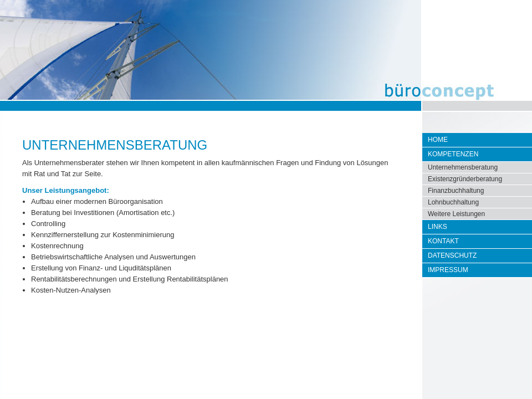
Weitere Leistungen (456, 214)
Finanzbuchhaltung (456, 191)
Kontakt (443, 241)
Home (438, 140)
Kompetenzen (453, 154)
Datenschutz (452, 255)
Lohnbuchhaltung (453, 202)
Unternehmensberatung (463, 167)
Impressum (448, 270)
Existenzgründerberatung (465, 179)
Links (438, 227)
